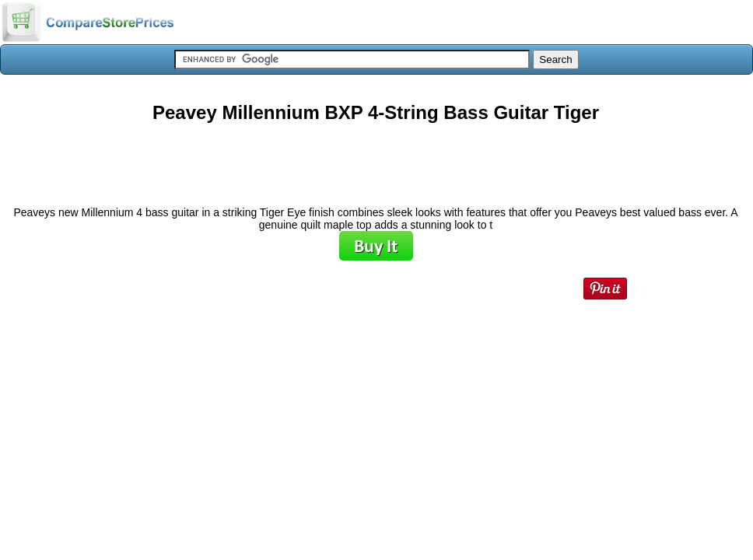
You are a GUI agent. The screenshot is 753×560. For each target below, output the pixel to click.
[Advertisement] (376, 159)
